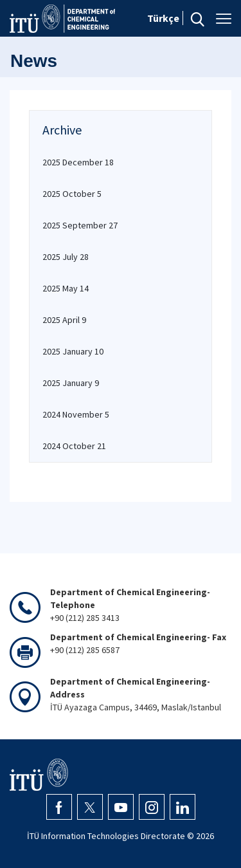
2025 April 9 (64, 320)
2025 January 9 (71, 383)
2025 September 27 (80, 225)
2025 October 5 (72, 194)
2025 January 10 (73, 351)
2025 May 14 (66, 288)
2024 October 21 (74, 446)
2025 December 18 (78, 162)
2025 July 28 (66, 257)
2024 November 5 (76, 414)
